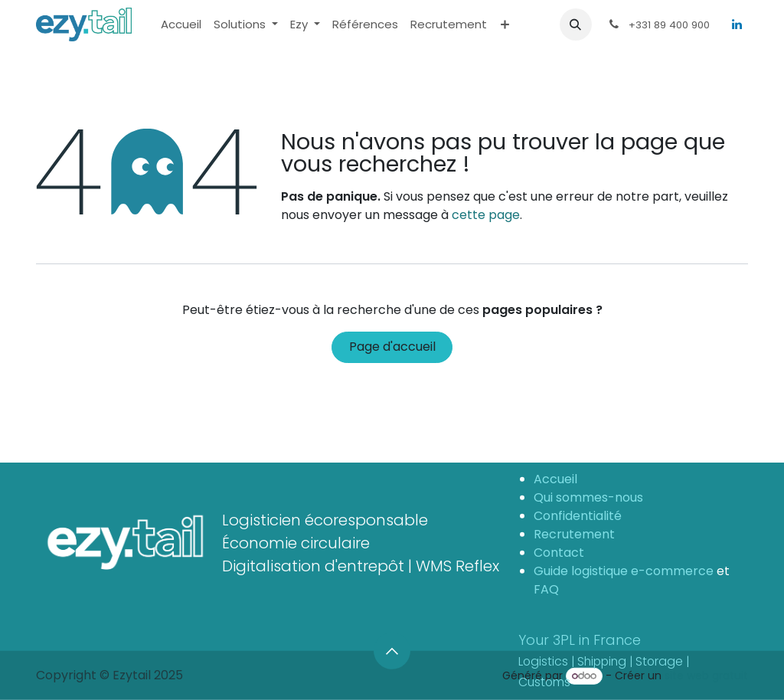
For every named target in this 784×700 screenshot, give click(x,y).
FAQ (546, 589)
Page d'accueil (392, 347)
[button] (576, 25)
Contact (559, 552)
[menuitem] (181, 25)
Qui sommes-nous (588, 497)
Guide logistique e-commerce (624, 570)
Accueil (555, 478)
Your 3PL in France (604, 660)
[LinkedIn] (737, 25)
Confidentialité (579, 515)
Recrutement (574, 533)
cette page (486, 215)
